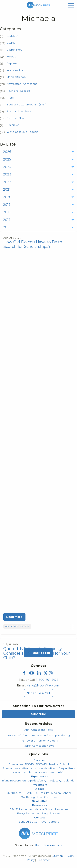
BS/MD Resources (21, 809)
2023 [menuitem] (7, 174)
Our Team (50, 797)
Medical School (16, 77)
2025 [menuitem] (7, 159)
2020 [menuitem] (7, 197)
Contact (39, 817)
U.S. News (13, 125)
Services (40, 760)
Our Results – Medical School (53, 793)
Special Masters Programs (19, 768)
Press (10, 98)
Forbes (11, 57)
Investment (39, 785)
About (40, 789)
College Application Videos (30, 772)
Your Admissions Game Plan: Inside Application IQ (39, 735)
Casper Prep (15, 50)
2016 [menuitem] (7, 227)
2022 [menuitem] (7, 182)
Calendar (70, 780)
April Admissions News (38, 730)
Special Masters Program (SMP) (26, 105)
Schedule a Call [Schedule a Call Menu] (38, 693)
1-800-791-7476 (47, 680)
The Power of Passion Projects (38, 741)
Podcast (55, 813)
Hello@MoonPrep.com (43, 685)
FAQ (44, 822)
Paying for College (18, 91)
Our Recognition (31, 797)
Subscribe (39, 714)
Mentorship (57, 772)
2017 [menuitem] (7, 220)
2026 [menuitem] (7, 152)
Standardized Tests (19, 111)
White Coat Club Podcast (23, 132)
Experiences (40, 776)
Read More (14, 617)
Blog (45, 813)
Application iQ (37, 780)
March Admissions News (39, 746)
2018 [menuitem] (7, 212)
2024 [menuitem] (7, 167)
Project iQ (55, 780)
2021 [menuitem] (7, 190)
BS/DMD (12, 36)
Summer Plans (16, 118)
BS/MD (11, 43)
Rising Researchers (14, 780)
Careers (54, 822)
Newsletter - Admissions (22, 84)
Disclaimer (43, 860)
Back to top (38, 653)
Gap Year (13, 63)
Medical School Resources (51, 809)
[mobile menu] (71, 5)
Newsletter (39, 801)
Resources (39, 805)
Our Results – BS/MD (19, 793)
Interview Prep (16, 70)
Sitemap (57, 856)
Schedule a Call (29, 822)
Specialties (16, 764)
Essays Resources (28, 813)
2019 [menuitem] (7, 205)
